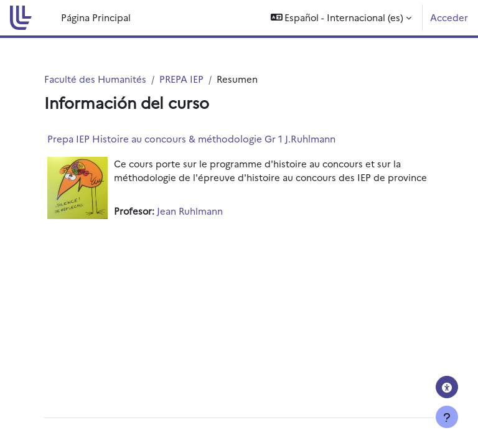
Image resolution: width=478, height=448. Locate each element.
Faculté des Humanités (95, 79)
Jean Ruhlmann (190, 211)
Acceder (449, 17)
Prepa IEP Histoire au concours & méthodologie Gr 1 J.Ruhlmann (191, 138)
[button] (341, 18)
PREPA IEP (181, 79)
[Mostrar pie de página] (447, 417)
